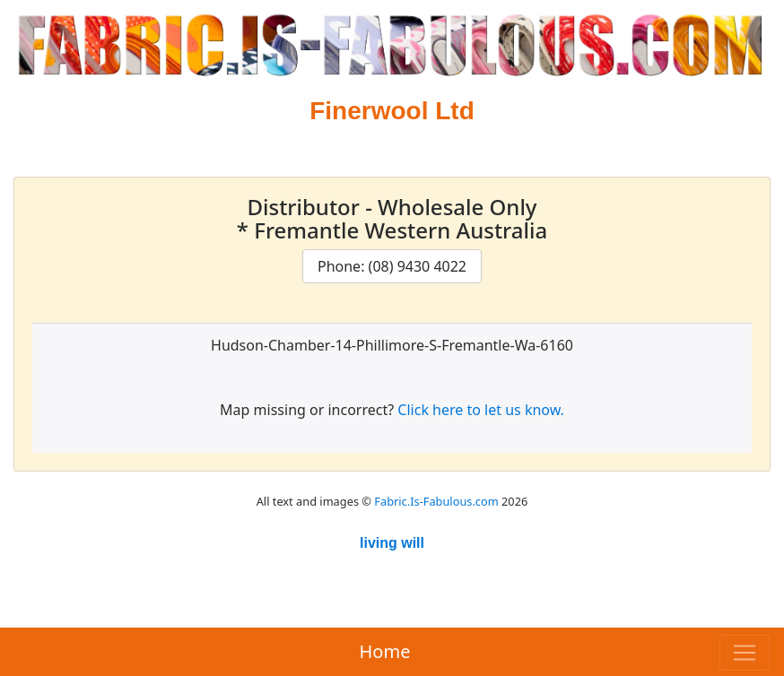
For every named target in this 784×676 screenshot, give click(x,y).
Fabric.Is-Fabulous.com (436, 501)
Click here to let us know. (481, 410)
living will (392, 543)
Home (385, 651)
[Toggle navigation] (745, 653)
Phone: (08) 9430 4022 (392, 266)
